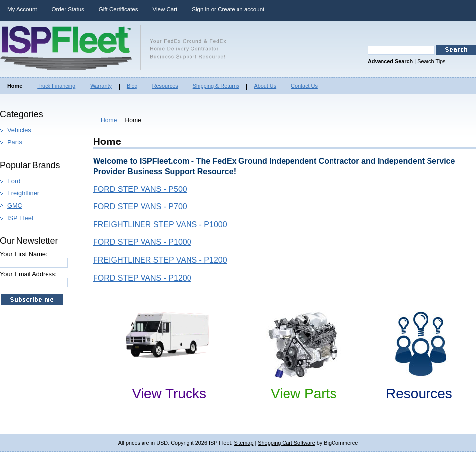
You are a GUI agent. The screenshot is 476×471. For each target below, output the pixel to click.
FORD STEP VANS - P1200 (142, 278)
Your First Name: (24, 254)
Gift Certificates (119, 9)
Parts (15, 142)
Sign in (201, 9)
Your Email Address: (28, 274)
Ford (14, 181)
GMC (15, 206)
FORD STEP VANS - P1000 (142, 242)
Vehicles (19, 130)
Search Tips (431, 61)
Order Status (68, 9)
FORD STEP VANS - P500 (140, 189)
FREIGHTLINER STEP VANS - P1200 (160, 260)
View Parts (304, 394)
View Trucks (169, 394)
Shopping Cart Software (286, 443)
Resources (419, 394)
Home (109, 120)
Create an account (241, 9)
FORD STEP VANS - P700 (140, 207)
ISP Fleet (20, 218)
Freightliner (23, 193)
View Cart (165, 9)
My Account (22, 9)
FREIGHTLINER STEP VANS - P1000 (160, 224)
